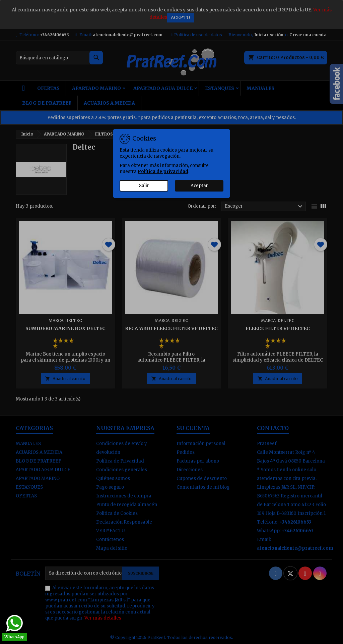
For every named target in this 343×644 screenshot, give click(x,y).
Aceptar (199, 186)
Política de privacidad (163, 172)
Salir (144, 186)
